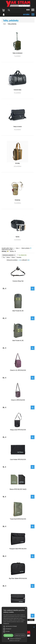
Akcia (8, 257)
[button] (14, 639)
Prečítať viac (6, 623)
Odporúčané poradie (7, 250)
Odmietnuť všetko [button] (20, 635)
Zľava (13, 257)
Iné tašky (17, 163)
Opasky (17, 237)
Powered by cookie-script (14, 641)
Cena (17, 248)
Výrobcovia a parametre (9, 255)
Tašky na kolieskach (18, 53)
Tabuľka (12, 251)
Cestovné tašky (17, 90)
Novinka (19, 257)
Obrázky (4, 251)
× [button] (26, 608)
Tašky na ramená (18, 127)
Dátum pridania (26, 248)
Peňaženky (17, 200)
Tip (4, 257)
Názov (11, 248)
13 (31, 620)
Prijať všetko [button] (8, 635)
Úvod (4, 24)
